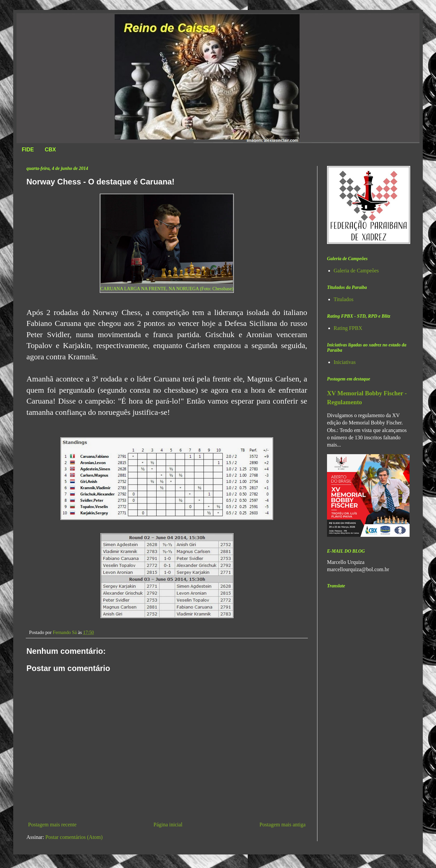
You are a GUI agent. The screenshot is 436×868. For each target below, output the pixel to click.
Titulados (344, 299)
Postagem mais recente (52, 825)
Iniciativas (345, 362)
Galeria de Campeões (356, 271)
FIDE (28, 150)
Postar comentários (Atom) (74, 837)
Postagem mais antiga (282, 825)
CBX (50, 150)
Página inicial (168, 825)
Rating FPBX (348, 328)
